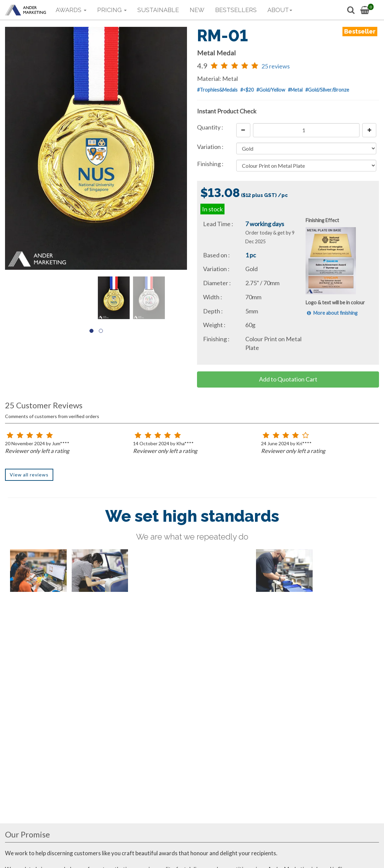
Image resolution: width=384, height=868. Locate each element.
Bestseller (360, 31)
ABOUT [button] (280, 10)
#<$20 (247, 90)
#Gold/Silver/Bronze (327, 90)
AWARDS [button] (71, 10)
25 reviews (276, 66)
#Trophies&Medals (217, 90)
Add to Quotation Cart (288, 379)
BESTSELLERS (236, 10)
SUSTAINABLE (158, 10)
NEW (197, 10)
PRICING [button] (112, 10)
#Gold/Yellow (271, 90)
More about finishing (332, 313)
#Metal (295, 90)
